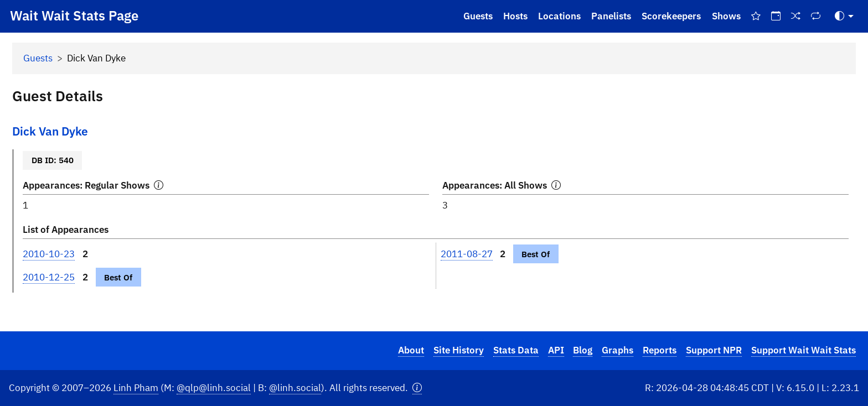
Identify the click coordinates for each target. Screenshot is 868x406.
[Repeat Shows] (816, 16)
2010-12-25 (49, 277)
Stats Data (516, 350)
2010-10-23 (49, 254)
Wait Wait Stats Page (74, 15)
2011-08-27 (467, 254)
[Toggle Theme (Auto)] (844, 16)
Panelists (611, 16)
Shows (726, 16)
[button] (417, 388)
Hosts (515, 16)
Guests (478, 16)
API (556, 350)
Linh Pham (136, 388)
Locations (559, 16)
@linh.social (295, 388)
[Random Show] (796, 16)
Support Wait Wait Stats (804, 350)
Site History (459, 350)
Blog (583, 350)
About (411, 350)
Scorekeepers (671, 16)
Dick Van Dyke (50, 131)
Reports (660, 350)
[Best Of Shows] (756, 16)
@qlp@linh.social (214, 388)
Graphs (618, 350)
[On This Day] (776, 16)
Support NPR (714, 350)
